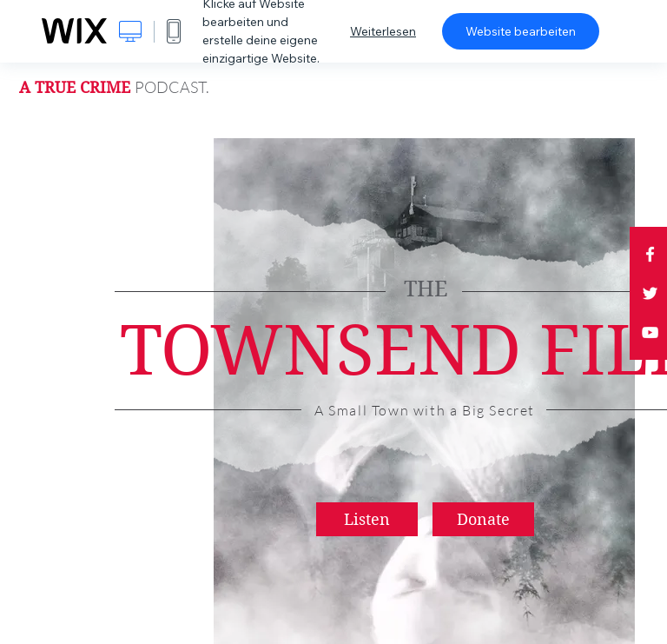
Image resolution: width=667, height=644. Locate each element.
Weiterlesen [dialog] (383, 31)
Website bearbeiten (521, 31)
